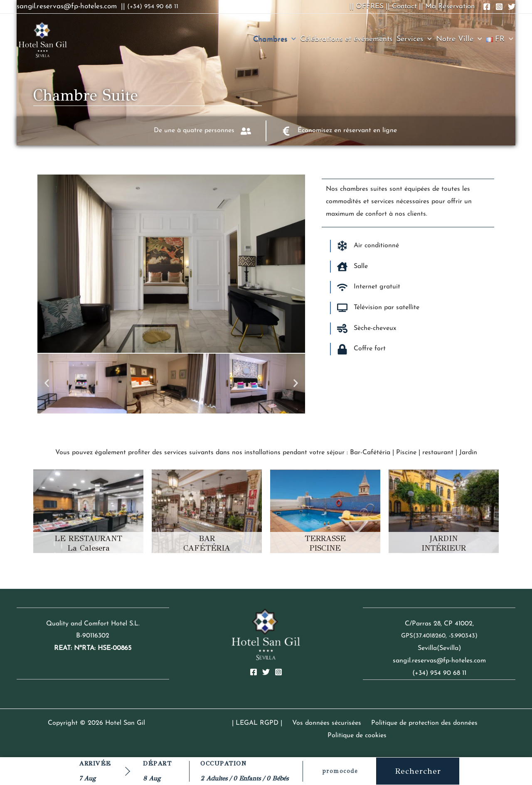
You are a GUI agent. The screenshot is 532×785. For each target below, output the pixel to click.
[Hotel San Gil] (43, 39)
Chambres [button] (275, 39)
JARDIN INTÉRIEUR (444, 543)
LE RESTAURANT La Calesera (88, 543)
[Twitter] (266, 672)
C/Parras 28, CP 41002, (439, 624)
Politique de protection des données (389, 723)
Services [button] (414, 39)
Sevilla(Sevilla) (439, 648)
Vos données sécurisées (295, 723)
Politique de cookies (479, 723)
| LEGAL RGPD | (229, 723)
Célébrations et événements (346, 39)
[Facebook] (254, 672)
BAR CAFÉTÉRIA (207, 543)
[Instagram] (278, 672)
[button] (292, 39)
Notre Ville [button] (459, 39)
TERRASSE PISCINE (325, 543)
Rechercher (418, 771)
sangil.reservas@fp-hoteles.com (439, 661)
